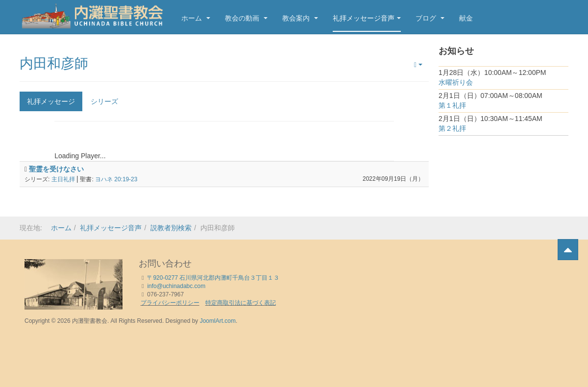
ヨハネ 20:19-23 (116, 179)
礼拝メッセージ (51, 101)
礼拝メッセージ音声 (367, 18)
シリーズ (104, 101)
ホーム (196, 18)
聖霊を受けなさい (56, 169)
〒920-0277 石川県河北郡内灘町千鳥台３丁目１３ (213, 278)
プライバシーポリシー (170, 303)
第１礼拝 (452, 105)
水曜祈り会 (456, 82)
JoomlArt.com (218, 321)
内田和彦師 (54, 63)
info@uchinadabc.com (176, 286)
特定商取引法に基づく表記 (241, 303)
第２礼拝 (452, 128)
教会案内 (300, 18)
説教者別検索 (171, 228)
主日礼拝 (63, 179)
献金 (466, 18)
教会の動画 (246, 18)
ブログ (430, 18)
